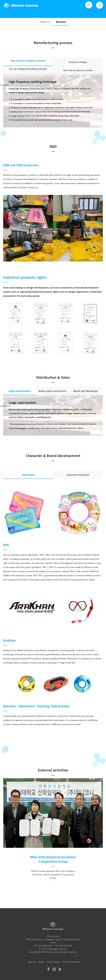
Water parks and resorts (53, 391)
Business (61, 22)
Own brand (28, 475)
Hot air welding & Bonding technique (28, 69)
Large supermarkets (20, 391)
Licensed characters (78, 475)
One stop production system (78, 70)
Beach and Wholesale (85, 391)
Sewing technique (78, 62)
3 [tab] (56, 886)
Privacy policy (53, 962)
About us (45, 22)
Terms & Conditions (71, 962)
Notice (41, 962)
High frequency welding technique (28, 61)
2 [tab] (53, 886)
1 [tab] (50, 886)
